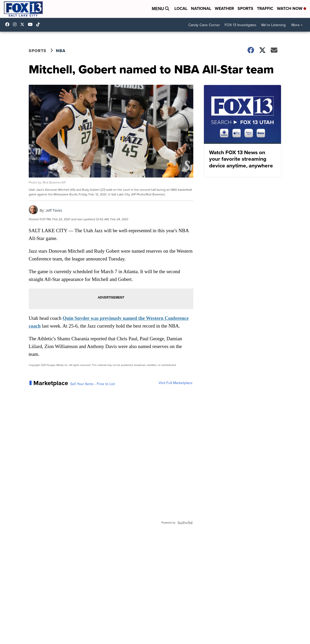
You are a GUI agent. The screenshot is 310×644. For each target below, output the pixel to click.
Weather (224, 8)
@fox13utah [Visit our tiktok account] (39, 24)
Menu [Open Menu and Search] (160, 9)
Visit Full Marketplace (176, 383)
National (201, 8)
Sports (245, 8)
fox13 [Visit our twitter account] (24, 24)
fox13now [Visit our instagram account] (16, 24)
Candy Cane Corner (204, 25)
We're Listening (273, 25)
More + (297, 25)
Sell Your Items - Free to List (93, 384)
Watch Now (291, 8)
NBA (61, 51)
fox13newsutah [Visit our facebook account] (9, 24)
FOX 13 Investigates (241, 25)
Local (181, 8)
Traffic (265, 8)
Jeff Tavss (54, 210)
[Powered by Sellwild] (185, 523)
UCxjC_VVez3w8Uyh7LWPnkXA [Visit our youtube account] (32, 24)
